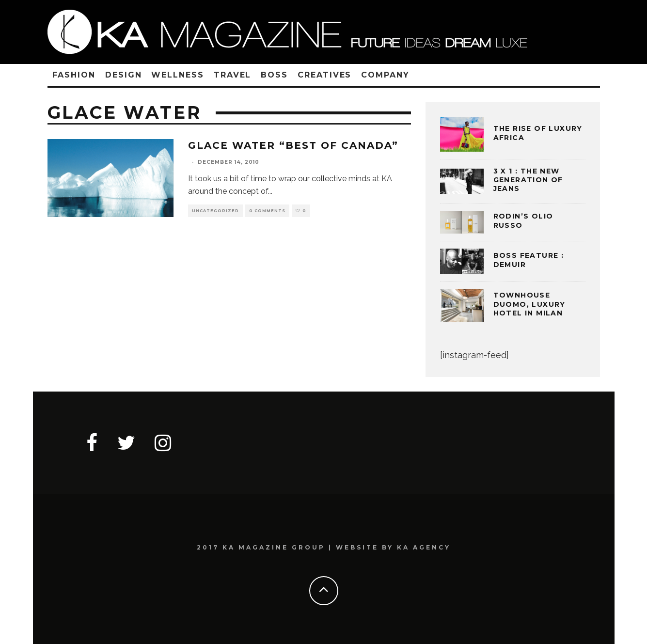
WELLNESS (177, 75)
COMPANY (385, 75)
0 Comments (267, 211)
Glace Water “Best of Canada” (293, 145)
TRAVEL (233, 75)
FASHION (74, 75)
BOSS (274, 75)
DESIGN (124, 75)
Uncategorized (215, 211)
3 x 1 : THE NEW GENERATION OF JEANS (528, 180)
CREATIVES (324, 75)
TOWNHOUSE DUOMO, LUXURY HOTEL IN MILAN (529, 304)
